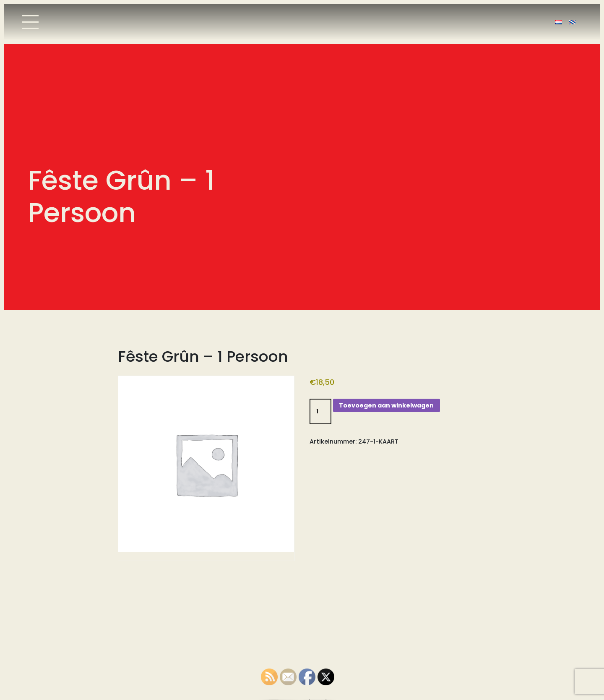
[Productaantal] (320, 411)
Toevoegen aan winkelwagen (386, 405)
